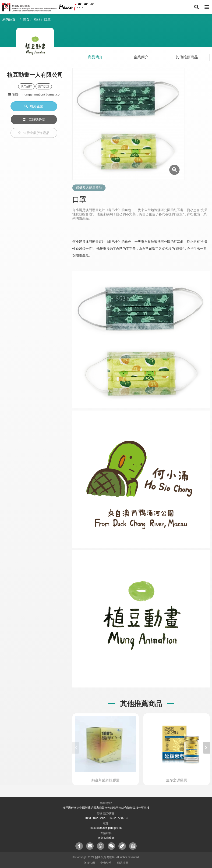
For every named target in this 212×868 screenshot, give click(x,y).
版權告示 (89, 863)
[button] (206, 748)
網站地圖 (123, 863)
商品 (37, 19)
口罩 (47, 19)
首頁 (26, 19)
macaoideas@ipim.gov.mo (106, 828)
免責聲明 (106, 863)
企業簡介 (141, 57)
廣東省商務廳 (106, 838)
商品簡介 (95, 57)
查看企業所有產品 (34, 133)
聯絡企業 (34, 106)
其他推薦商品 (187, 57)
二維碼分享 (34, 120)
